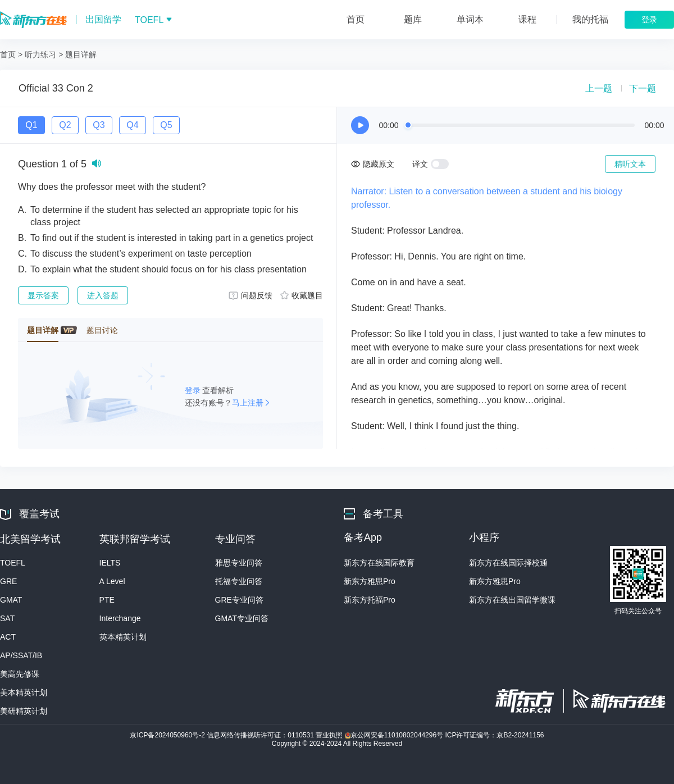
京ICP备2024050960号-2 (168, 735)
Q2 (65, 125)
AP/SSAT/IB (21, 655)
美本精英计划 (24, 692)
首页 (8, 54)
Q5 (166, 125)
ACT (8, 637)
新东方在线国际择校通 (508, 563)
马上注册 (248, 403)
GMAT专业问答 (242, 618)
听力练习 (40, 54)
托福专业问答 (239, 581)
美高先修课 (20, 674)
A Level (112, 581)
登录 (194, 390)
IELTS (110, 563)
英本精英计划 (123, 637)
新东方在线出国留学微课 (512, 600)
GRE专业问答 (239, 600)
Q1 (31, 125)
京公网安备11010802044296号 (395, 735)
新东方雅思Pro (370, 581)
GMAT (11, 600)
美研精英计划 (24, 711)
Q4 (132, 125)
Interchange (120, 618)
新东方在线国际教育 (379, 563)
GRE (8, 581)
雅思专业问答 (239, 563)
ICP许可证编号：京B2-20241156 (494, 735)
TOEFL (13, 563)
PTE (107, 600)
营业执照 (330, 735)
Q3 (99, 125)
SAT (7, 618)
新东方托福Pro (370, 600)
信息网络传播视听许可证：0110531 (261, 735)
